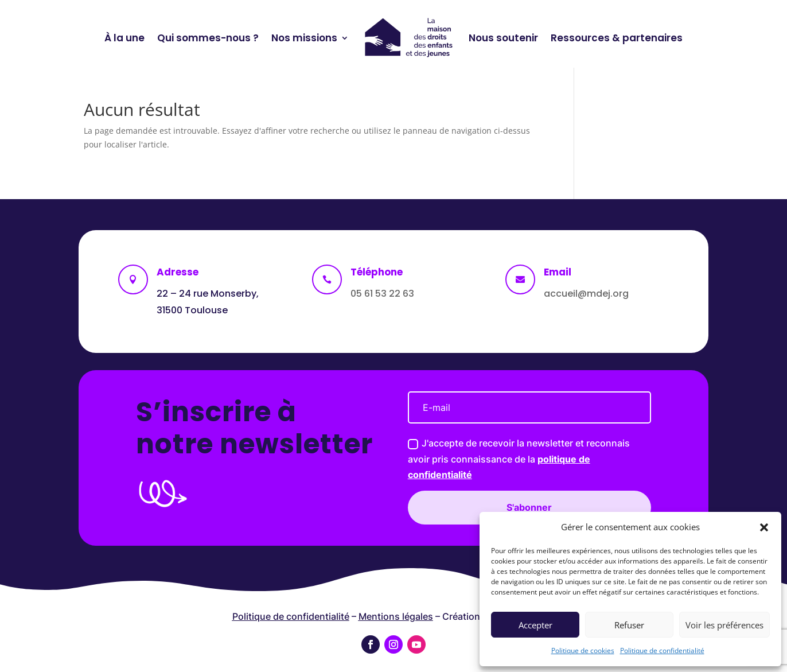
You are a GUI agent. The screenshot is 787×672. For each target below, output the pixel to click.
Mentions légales (396, 616)
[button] (764, 527)
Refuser (629, 625)
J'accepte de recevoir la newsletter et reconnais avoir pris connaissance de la (387, 459)
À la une (124, 38)
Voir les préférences (724, 625)
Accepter (535, 625)
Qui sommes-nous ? (208, 38)
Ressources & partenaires (617, 38)
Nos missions (304, 38)
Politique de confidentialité (662, 650)
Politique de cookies (583, 650)
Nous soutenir (503, 38)
